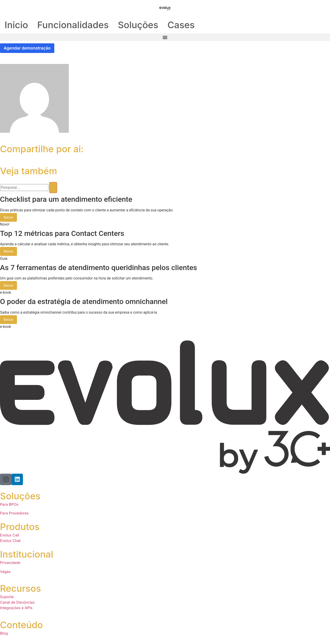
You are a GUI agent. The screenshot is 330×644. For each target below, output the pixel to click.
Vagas (5, 572)
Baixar (9, 218)
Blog (4, 634)
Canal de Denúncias (17, 603)
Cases (181, 25)
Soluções (138, 25)
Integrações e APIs (16, 609)
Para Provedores (14, 514)
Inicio (16, 25)
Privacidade (10, 564)
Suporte (7, 598)
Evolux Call (10, 536)
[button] (165, 37)
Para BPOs (9, 505)
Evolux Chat (10, 542)
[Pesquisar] (53, 188)
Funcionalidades (73, 25)
